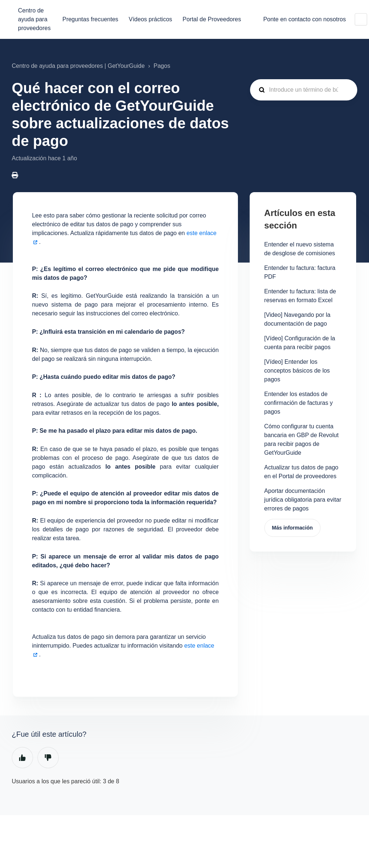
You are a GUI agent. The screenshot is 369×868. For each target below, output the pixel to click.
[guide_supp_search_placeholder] (304, 90)
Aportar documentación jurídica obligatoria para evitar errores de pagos (303, 500)
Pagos (162, 66)
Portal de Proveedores (212, 19)
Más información (292, 528)
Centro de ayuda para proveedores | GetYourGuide (78, 66)
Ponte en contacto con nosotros (305, 19)
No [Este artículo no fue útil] (48, 758)
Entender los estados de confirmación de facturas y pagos (299, 403)
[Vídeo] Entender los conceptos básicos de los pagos (297, 371)
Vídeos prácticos (151, 19)
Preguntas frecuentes (90, 19)
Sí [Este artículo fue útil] (22, 758)
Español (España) (361, 19)
